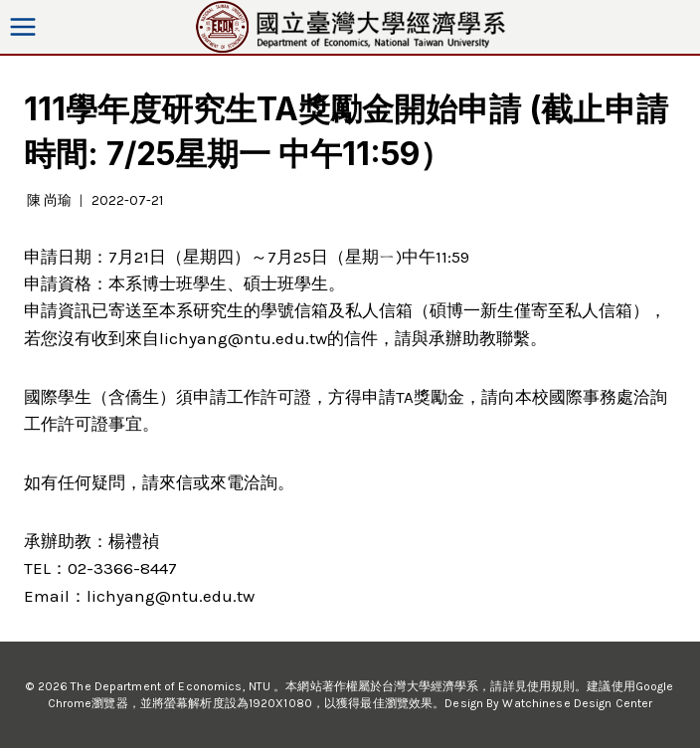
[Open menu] (23, 26)
